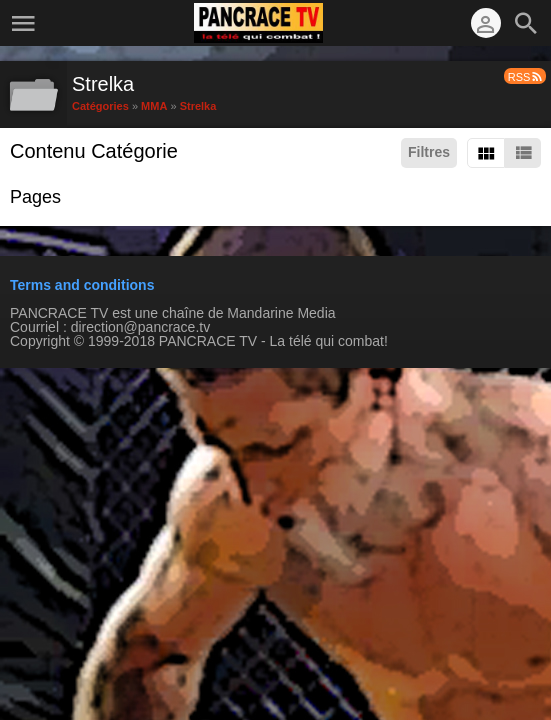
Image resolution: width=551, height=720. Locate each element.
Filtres (429, 152)
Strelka (198, 105)
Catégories (100, 105)
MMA (154, 105)
